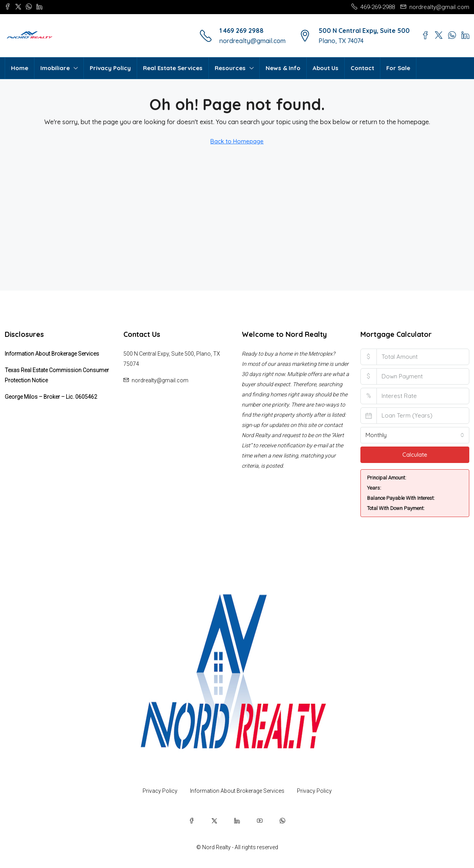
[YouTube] (260, 821)
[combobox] (415, 435)
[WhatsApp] (282, 821)
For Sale (398, 68)
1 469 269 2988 (242, 31)
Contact (362, 68)
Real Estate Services (173, 68)
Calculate (415, 455)
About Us (326, 68)
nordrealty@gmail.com (252, 41)
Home (20, 68)
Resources (230, 68)
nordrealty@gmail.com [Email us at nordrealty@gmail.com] (160, 380)
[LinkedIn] (237, 821)
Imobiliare (55, 68)
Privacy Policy (110, 68)
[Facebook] (192, 821)
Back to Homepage (237, 141)
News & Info (283, 68)
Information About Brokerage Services (52, 354)
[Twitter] (214, 821)
